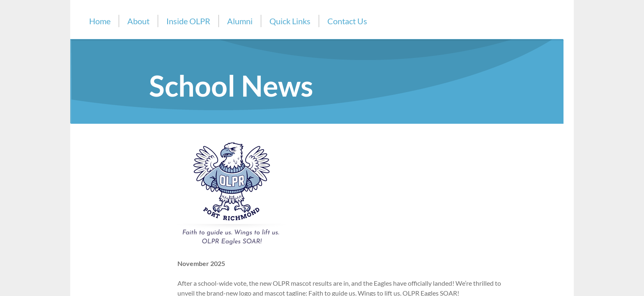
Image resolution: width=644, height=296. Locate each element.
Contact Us (347, 21)
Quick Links (290, 21)
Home (100, 21)
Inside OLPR (188, 21)
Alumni (240, 21)
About (138, 21)
